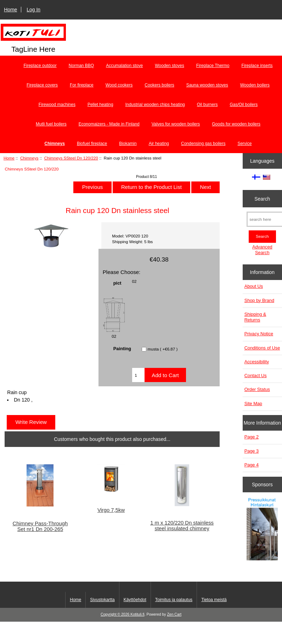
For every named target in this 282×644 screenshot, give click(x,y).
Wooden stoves (170, 66)
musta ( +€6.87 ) (163, 349)
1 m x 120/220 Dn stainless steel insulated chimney (182, 526)
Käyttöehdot (135, 600)
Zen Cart (174, 614)
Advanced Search (262, 250)
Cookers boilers (159, 85)
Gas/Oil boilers (244, 105)
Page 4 (252, 465)
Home (10, 10)
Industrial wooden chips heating (155, 105)
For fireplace (82, 85)
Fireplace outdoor (40, 66)
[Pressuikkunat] (262, 530)
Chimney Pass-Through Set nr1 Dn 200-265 (40, 526)
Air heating (159, 144)
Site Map (253, 404)
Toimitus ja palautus (174, 600)
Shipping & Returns (255, 317)
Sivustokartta (102, 600)
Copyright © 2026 (115, 614)
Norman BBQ (81, 66)
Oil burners (207, 105)
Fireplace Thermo (213, 66)
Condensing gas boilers (203, 144)
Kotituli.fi (137, 614)
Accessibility (257, 362)
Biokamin (128, 144)
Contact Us (256, 376)
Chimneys (29, 158)
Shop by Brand (259, 300)
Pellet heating (100, 105)
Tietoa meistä (214, 600)
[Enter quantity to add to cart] (138, 375)
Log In (33, 10)
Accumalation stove (124, 66)
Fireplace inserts (257, 66)
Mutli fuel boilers (51, 124)
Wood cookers (119, 85)
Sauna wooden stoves (207, 85)
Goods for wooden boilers (236, 124)
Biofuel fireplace (92, 144)
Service (244, 144)
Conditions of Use (262, 348)
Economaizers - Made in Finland (109, 124)
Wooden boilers (255, 85)
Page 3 (252, 451)
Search (262, 198)
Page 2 (252, 437)
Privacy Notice (259, 334)
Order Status (257, 389)
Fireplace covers (42, 85)
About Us (254, 286)
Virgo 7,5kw (111, 510)
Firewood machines (57, 105)
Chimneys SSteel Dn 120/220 (71, 158)
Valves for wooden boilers (176, 124)
